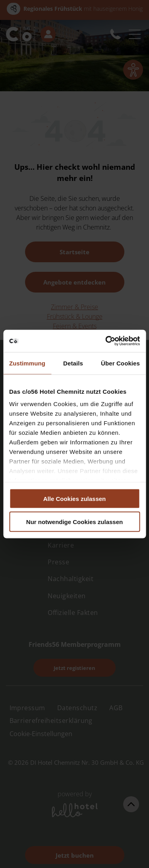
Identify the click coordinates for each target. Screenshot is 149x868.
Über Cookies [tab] (120, 363)
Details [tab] (73, 363)
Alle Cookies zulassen (75, 498)
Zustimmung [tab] (27, 363)
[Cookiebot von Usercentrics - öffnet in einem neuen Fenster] (106, 341)
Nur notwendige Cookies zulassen (74, 522)
